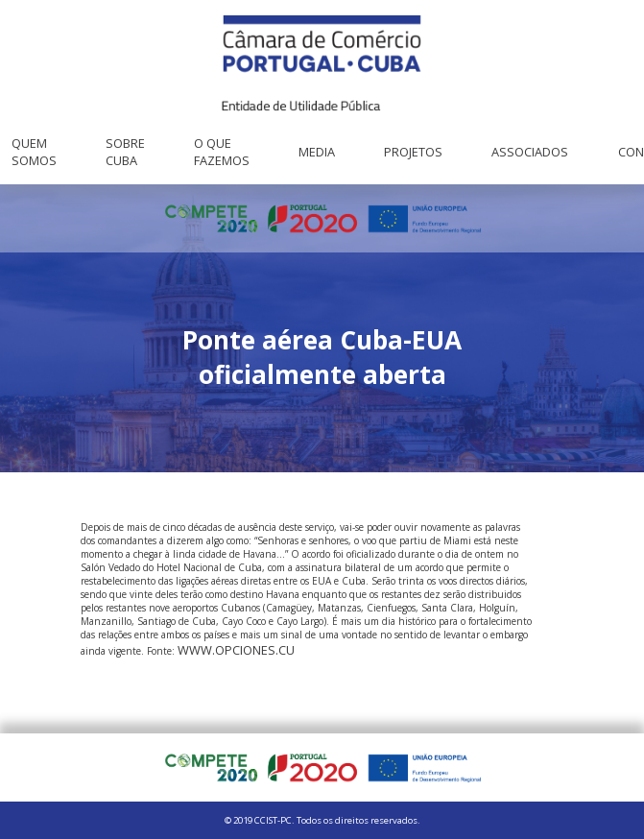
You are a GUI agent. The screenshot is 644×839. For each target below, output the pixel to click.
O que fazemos (222, 152)
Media (317, 152)
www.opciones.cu (236, 650)
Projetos (413, 152)
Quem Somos (34, 152)
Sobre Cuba (125, 152)
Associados (530, 152)
